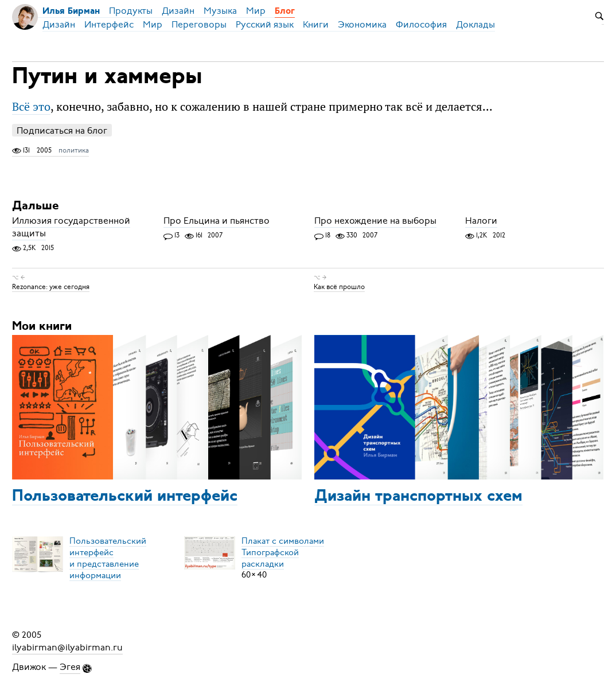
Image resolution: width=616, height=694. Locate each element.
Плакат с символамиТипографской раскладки (283, 552)
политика (74, 150)
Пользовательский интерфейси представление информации (108, 557)
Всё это (31, 106)
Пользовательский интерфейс (125, 497)
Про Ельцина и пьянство (217, 221)
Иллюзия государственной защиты (71, 227)
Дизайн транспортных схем (418, 497)
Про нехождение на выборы (375, 221)
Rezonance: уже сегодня (51, 287)
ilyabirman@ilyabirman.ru (67, 648)
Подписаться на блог (62, 130)
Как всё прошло (339, 287)
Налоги (481, 221)
